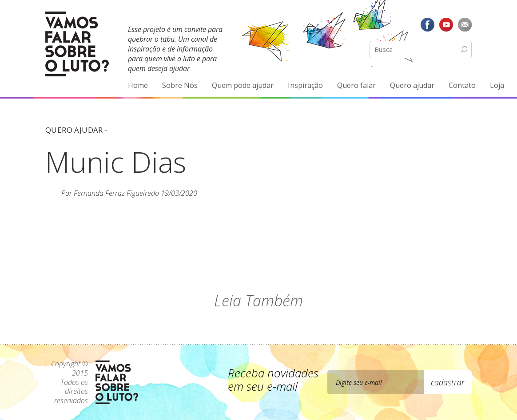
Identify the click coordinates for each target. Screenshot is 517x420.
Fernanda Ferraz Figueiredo (116, 193)
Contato (462, 85)
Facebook (428, 24)
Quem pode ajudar (243, 85)
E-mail (465, 24)
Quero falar (356, 85)
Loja (497, 85)
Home (138, 85)
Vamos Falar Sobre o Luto (77, 44)
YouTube (446, 24)
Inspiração (305, 85)
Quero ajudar (412, 85)
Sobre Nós (180, 85)
